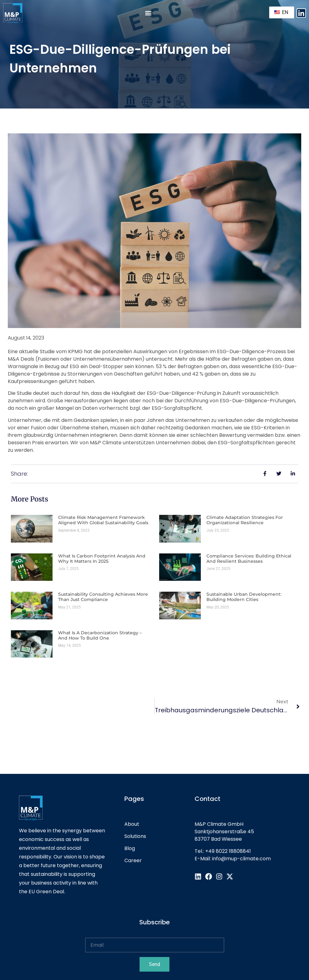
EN (281, 12)
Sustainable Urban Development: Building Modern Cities (244, 597)
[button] (148, 13)
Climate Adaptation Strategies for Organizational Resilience (245, 520)
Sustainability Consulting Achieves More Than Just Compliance (103, 597)
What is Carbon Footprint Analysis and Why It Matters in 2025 (102, 559)
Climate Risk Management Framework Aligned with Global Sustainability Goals (103, 520)
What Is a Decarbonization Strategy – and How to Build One (100, 635)
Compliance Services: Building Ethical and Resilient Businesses (249, 559)
